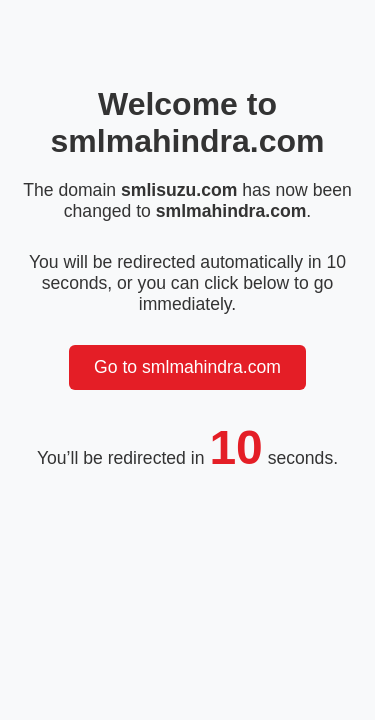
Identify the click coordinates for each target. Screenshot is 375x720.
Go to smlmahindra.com (187, 367)
